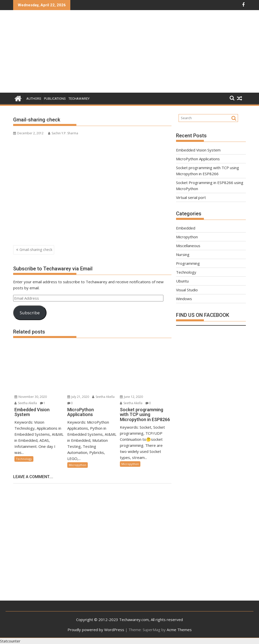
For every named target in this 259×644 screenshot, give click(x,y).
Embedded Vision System (198, 150)
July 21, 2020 (78, 397)
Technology (24, 459)
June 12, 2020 (131, 397)
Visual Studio (187, 290)
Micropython (78, 465)
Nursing (183, 254)
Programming (188, 263)
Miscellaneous (188, 246)
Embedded (186, 228)
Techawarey (79, 99)
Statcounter (10, 641)
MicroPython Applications (198, 159)
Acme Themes (179, 630)
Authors (34, 99)
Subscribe (30, 313)
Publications (55, 99)
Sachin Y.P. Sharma (63, 133)
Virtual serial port (191, 197)
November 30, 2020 (31, 397)
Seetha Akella (26, 403)
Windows (184, 299)
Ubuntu (182, 281)
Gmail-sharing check (36, 250)
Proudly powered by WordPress (96, 630)
